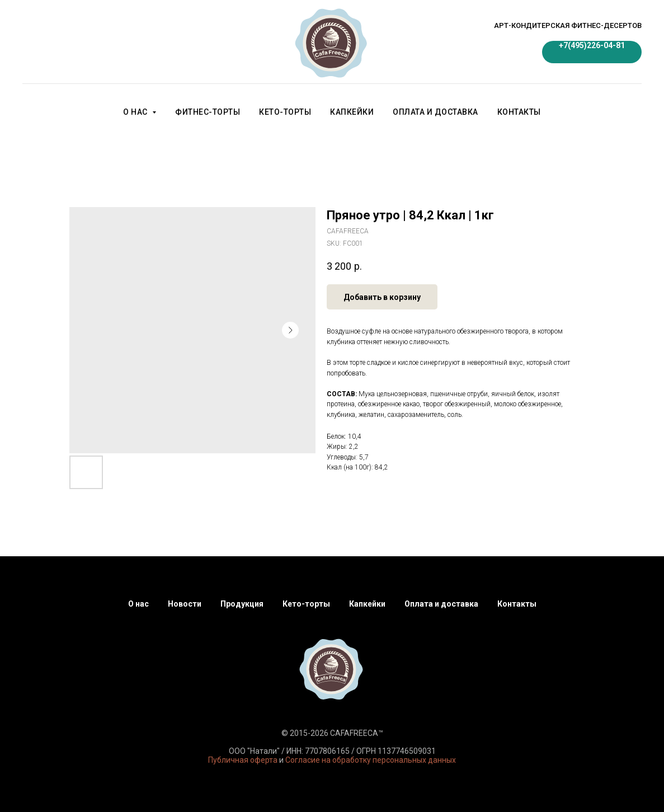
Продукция (242, 604)
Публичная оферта (243, 760)
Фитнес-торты (208, 112)
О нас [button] (136, 112)
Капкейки (352, 112)
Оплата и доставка (435, 112)
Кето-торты (285, 112)
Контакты (519, 112)
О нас (138, 604)
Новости (185, 604)
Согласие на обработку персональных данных (371, 760)
